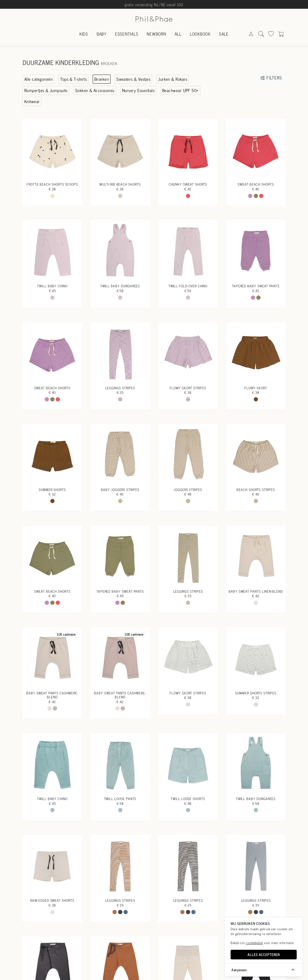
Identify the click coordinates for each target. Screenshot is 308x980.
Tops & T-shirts (73, 79)
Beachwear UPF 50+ (180, 90)
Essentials (127, 34)
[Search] (251, 34)
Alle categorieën (38, 79)
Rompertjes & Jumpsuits (46, 90)
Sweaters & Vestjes (133, 79)
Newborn (156, 34)
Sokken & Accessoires (95, 90)
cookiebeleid (254, 943)
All (178, 34)
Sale (224, 34)
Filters (271, 78)
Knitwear (32, 101)
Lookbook (200, 34)
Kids (84, 34)
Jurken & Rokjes (173, 79)
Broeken (102, 79)
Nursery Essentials (138, 90)
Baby (102, 34)
